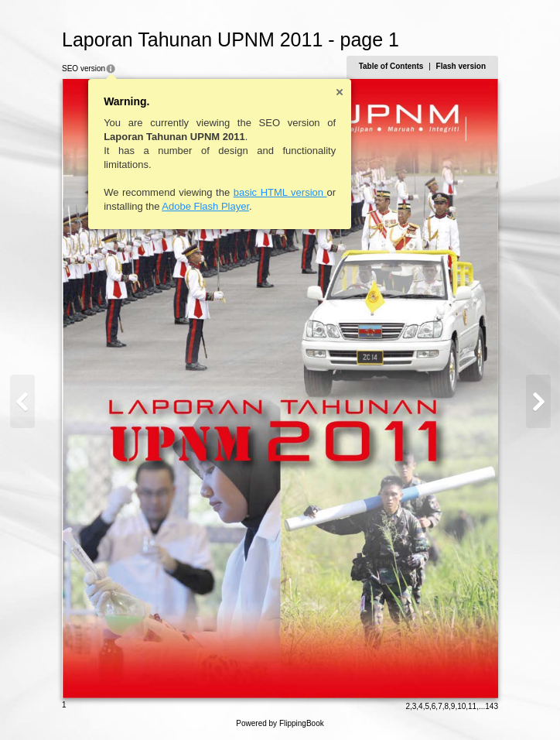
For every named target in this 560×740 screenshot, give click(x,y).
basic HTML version (280, 192)
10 (461, 706)
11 (472, 706)
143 (492, 706)
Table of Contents (391, 66)
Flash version (461, 66)
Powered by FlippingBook (280, 723)
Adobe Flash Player (205, 206)
